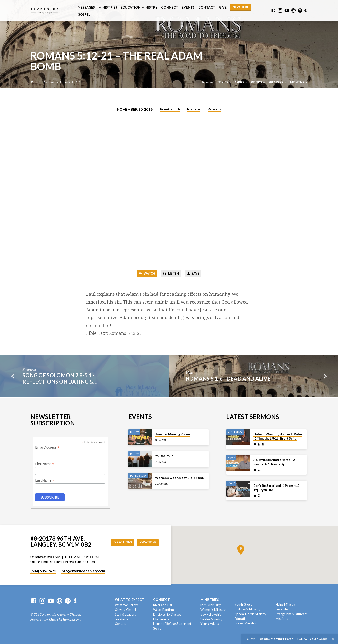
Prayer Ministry (245, 623)
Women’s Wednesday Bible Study (180, 478)
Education (241, 619)
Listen (171, 274)
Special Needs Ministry (250, 614)
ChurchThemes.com (65, 619)
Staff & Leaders (125, 614)
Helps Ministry (286, 604)
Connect (170, 7)
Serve (157, 628)
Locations (146, 542)
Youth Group (164, 456)
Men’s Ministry (211, 605)
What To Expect (130, 600)
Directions (119, 542)
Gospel (84, 14)
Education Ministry (139, 7)
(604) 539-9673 (43, 571)
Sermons (49, 82)
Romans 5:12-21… (72, 82)
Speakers (278, 82)
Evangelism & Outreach (292, 614)
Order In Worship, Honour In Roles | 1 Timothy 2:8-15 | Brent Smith (278, 436)
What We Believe (127, 605)
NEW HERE (241, 7)
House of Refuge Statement (172, 624)
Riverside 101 (163, 605)
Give (223, 7)
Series (241, 82)
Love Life (282, 609)
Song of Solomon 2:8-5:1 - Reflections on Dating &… (60, 379)
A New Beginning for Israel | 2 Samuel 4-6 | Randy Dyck (274, 462)
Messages (86, 7)
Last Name (45, 481)
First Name (45, 464)
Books (258, 82)
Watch (144, 274)
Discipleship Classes (167, 614)
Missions (282, 619)
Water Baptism (164, 610)
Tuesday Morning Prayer (173, 434)
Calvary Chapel (125, 610)
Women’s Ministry (213, 610)
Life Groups (161, 619)
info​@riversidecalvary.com (83, 571)
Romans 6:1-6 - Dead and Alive (228, 379)
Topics (224, 82)
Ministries (108, 7)
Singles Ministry (211, 619)
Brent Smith (170, 109)
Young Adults (210, 624)
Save (195, 274)
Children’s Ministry (248, 609)
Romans (194, 109)
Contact (207, 7)
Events (188, 7)
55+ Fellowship (211, 614)
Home (34, 82)
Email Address (47, 448)
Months (299, 82)
